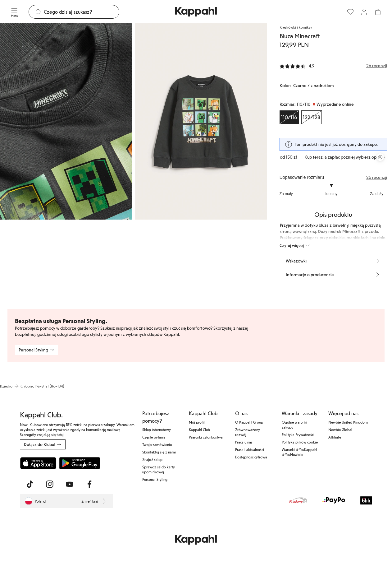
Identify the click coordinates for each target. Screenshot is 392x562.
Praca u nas (244, 442)
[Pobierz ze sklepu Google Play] (80, 463)
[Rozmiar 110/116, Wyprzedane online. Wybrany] (289, 117)
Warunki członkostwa (206, 437)
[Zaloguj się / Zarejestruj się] (364, 12)
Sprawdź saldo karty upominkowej (159, 469)
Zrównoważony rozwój (248, 432)
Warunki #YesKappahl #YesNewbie (299, 452)
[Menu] (14, 12)
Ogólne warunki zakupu (294, 425)
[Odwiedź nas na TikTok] (30, 484)
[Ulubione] (350, 12)
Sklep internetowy (157, 430)
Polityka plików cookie (300, 442)
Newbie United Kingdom (348, 422)
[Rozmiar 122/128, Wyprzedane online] (312, 117)
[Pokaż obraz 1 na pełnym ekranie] (66, 121)
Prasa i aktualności (250, 449)
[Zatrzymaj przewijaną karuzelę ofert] (380, 157)
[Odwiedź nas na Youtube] (70, 484)
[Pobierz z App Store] (38, 463)
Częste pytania (154, 437)
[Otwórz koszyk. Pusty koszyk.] (378, 12)
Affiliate (335, 437)
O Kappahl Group (249, 422)
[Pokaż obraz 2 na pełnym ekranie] (201, 121)
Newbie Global (340, 430)
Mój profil (197, 422)
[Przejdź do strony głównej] (196, 12)
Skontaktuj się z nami (159, 452)
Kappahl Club (199, 430)
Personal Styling (155, 479)
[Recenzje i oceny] (333, 66)
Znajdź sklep (152, 459)
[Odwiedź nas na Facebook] (89, 484)
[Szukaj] (81, 12)
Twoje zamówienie (157, 444)
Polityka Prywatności (298, 434)
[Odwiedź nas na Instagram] (50, 484)
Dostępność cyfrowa (251, 457)
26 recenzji (377, 177)
